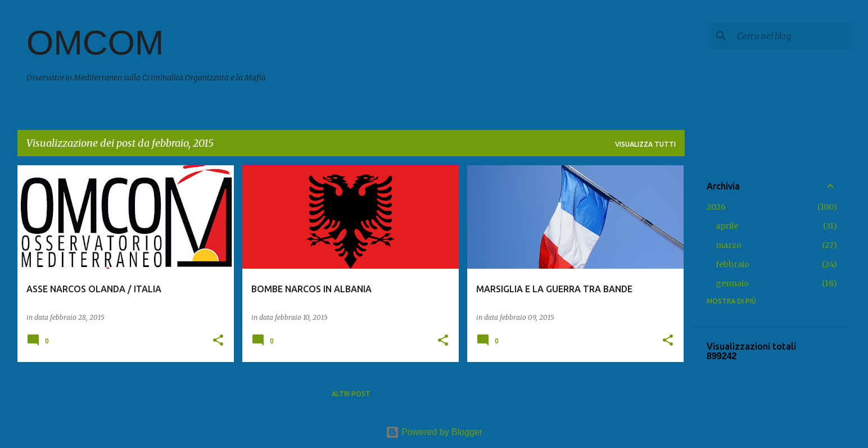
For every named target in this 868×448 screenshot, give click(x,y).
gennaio (732, 283)
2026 (716, 207)
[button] (218, 341)
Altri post (351, 394)
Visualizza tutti (645, 144)
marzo (729, 245)
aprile (727, 226)
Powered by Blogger (434, 432)
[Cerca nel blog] (792, 36)
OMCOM (95, 42)
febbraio (733, 264)
